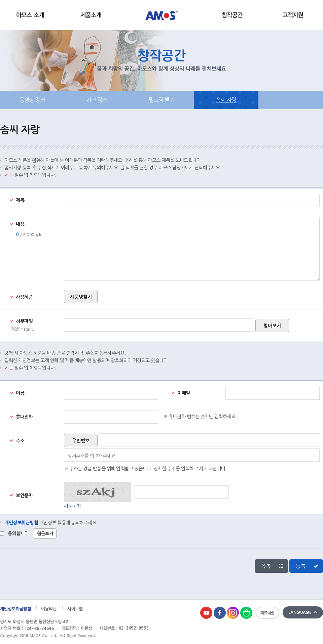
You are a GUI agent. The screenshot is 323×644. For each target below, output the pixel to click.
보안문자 (21, 496)
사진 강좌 (97, 100)
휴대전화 (21, 417)
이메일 (181, 393)
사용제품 (21, 297)
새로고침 (72, 506)
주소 (17, 441)
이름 (17, 393)
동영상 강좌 (32, 100)
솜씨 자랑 (226, 100)
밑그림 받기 (161, 100)
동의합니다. (19, 533)
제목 (17, 200)
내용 (17, 224)
